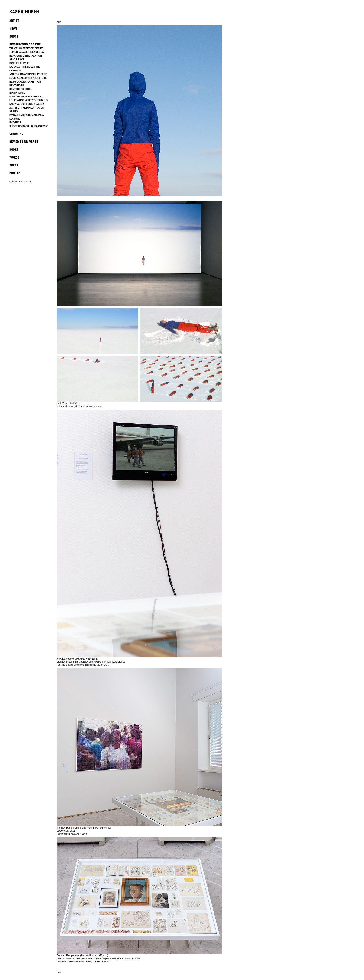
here (100, 406)
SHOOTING (16, 134)
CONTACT (16, 173)
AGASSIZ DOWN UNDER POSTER (28, 74)
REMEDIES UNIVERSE (24, 142)
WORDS (14, 157)
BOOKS (14, 149)
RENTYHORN (17, 85)
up (58, 969)
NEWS (13, 28)
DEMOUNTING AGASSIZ (25, 44)
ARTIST (14, 21)
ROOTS (14, 36)
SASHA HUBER (24, 12)
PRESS (14, 165)
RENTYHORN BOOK (20, 89)
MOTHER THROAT (19, 63)
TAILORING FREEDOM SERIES (26, 48)
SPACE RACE (17, 59)
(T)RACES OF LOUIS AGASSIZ (26, 97)
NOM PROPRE (17, 93)
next (59, 22)
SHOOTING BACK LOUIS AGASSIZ (28, 126)
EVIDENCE (15, 123)
